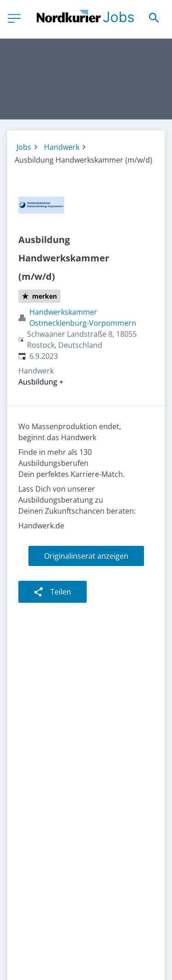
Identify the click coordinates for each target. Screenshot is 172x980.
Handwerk (62, 147)
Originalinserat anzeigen (86, 556)
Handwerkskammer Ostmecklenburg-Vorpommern (83, 317)
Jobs (24, 147)
